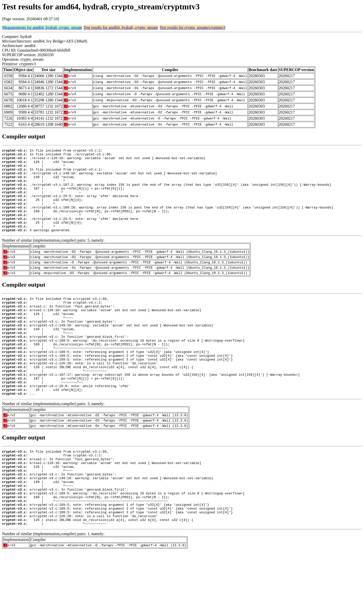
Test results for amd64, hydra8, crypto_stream (121, 27)
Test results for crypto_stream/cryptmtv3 (192, 27)
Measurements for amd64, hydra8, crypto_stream (42, 27)
